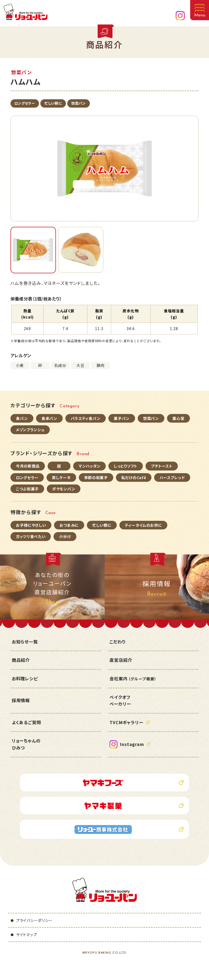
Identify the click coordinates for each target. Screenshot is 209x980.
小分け (65, 536)
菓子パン (122, 418)
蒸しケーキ (61, 477)
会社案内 (133, 678)
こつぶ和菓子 (27, 489)
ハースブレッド (172, 477)
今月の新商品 (28, 466)
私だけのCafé (134, 477)
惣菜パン (79, 103)
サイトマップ (26, 935)
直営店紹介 (121, 660)
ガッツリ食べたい (31, 536)
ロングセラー (25, 103)
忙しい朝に (53, 103)
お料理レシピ (25, 678)
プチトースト (162, 466)
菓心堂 (178, 418)
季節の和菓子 (96, 477)
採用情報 (21, 700)
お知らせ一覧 (25, 642)
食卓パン (49, 418)
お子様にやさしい (31, 525)
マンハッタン (89, 466)
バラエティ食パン (86, 418)
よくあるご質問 (26, 722)
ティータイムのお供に (143, 525)
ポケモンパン (64, 489)
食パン (22, 418)
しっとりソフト (126, 466)
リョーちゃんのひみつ (26, 744)
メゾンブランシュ (30, 430)
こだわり (118, 642)
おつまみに (69, 525)
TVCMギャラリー (126, 722)
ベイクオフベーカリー (120, 700)
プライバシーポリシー (34, 920)
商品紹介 (21, 660)
